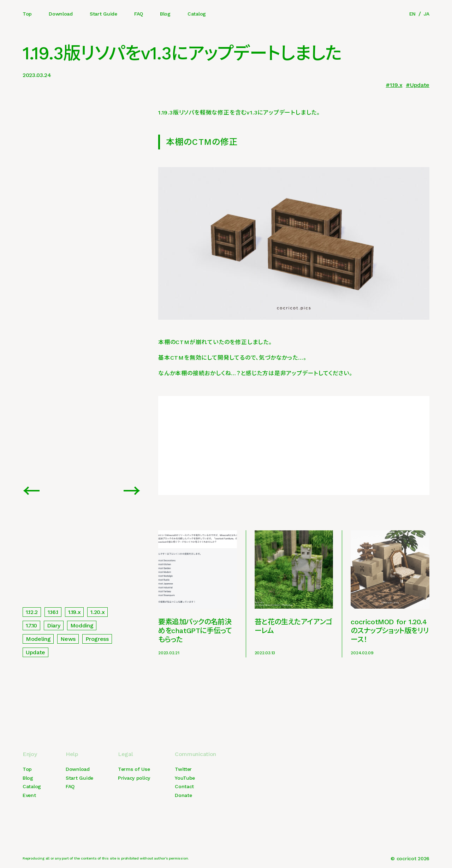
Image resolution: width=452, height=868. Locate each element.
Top (27, 14)
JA (427, 14)
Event (29, 795)
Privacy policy (134, 778)
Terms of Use (134, 769)
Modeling (38, 639)
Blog (165, 14)
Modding (82, 625)
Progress (97, 639)
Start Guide (103, 14)
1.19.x (396, 85)
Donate (183, 795)
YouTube (185, 778)
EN (412, 14)
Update (420, 85)
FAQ (139, 14)
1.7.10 (31, 625)
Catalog (197, 14)
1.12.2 (32, 612)
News (68, 639)
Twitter (183, 769)
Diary (53, 625)
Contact (184, 786)
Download (61, 14)
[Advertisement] (294, 445)
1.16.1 (53, 612)
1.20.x (97, 612)
